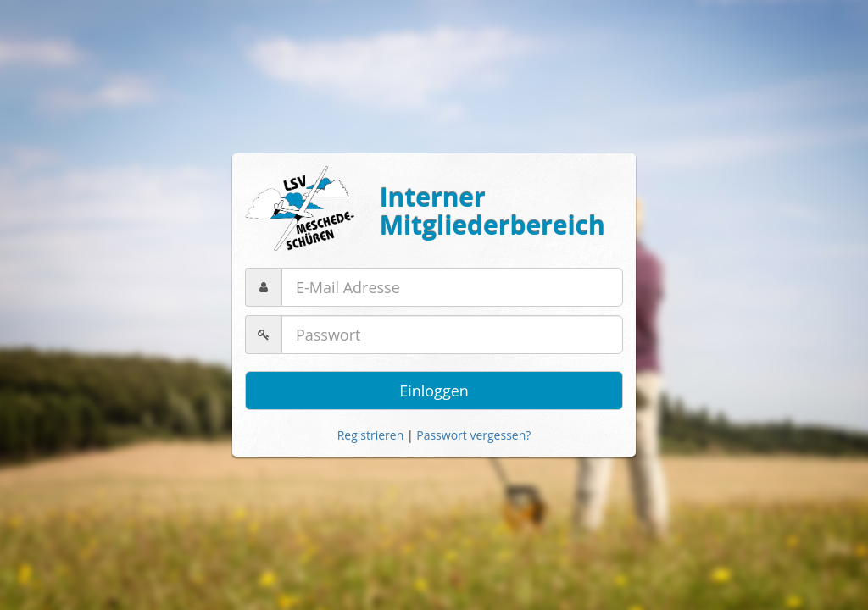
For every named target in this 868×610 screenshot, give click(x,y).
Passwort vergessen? (473, 435)
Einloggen (434, 391)
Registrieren (371, 435)
